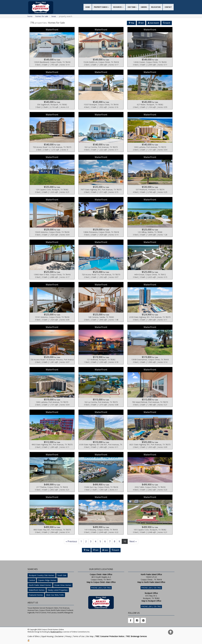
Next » (133, 541)
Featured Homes (36, 595)
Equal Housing (47, 636)
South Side (62, 575)
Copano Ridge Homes (47, 580)
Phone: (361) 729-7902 (101, 588)
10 (125, 541)
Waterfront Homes (37, 590)
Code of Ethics (34, 636)
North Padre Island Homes (40, 585)
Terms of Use (79, 636)
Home (30, 16)
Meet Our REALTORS (55, 595)
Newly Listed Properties (58, 590)
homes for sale (42, 16)
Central (32, 580)
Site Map (90, 636)
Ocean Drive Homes (63, 585)
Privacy (68, 636)
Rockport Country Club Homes (42, 575)
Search (115, 550)
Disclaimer (59, 636)
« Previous (71, 541)
